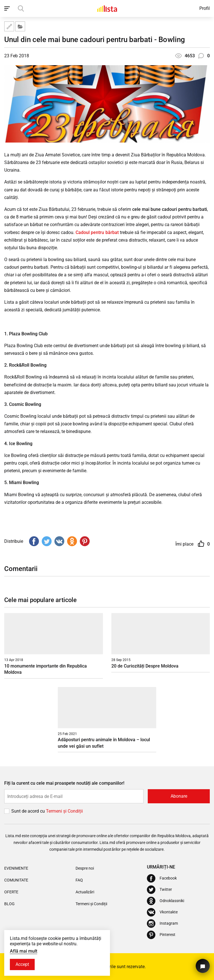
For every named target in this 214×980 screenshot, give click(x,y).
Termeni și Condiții (91, 904)
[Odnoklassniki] (166, 901)
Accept (22, 964)
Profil (205, 8)
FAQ (79, 880)
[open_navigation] (8, 8)
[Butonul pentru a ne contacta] (203, 966)
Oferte (11, 892)
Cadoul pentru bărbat (97, 232)
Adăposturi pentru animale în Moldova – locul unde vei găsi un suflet (104, 743)
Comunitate (16, 880)
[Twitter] (159, 890)
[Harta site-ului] (9, 26)
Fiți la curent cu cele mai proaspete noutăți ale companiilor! (64, 783)
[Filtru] (20, 26)
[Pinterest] (161, 935)
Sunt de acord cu (29, 811)
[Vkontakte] (162, 912)
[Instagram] (162, 924)
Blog (9, 904)
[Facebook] (162, 878)
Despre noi (85, 868)
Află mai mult (24, 951)
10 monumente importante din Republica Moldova (46, 669)
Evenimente (16, 868)
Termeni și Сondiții (64, 811)
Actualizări (85, 892)
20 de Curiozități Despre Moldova (145, 666)
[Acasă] (107, 8)
